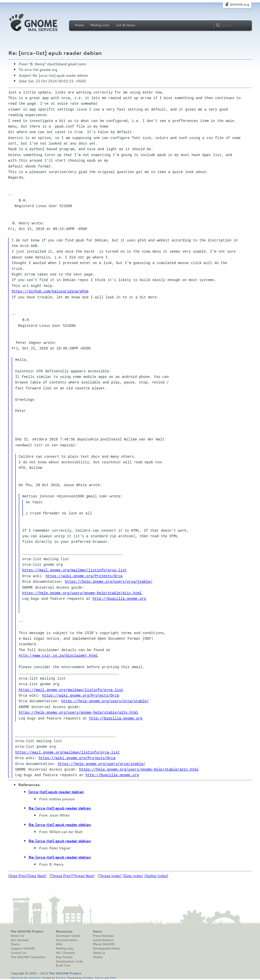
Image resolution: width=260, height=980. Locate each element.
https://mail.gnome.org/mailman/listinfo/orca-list (75, 570)
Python (99, 978)
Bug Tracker (64, 957)
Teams (15, 944)
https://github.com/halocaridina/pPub (50, 291)
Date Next (37, 876)
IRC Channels (66, 953)
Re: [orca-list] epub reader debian (60, 808)
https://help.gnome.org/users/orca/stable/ (109, 582)
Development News (107, 948)
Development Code (69, 961)
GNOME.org (239, 4)
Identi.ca (99, 953)
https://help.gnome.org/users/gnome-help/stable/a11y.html (82, 593)
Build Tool (63, 966)
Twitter (98, 957)
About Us (17, 936)
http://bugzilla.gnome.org (119, 599)
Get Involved (20, 940)
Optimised (17, 978)
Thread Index (110, 876)
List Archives (125, 25)
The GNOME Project (27, 931)
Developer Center (68, 936)
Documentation (67, 940)
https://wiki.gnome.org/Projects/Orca (84, 576)
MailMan (88, 978)
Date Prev (18, 876)
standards (35, 978)
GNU (113, 978)
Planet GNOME (104, 944)
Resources (64, 931)
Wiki (59, 944)
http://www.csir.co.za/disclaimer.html (58, 656)
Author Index (156, 876)
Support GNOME (23, 948)
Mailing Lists (100, 25)
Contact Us (19, 953)
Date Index (133, 876)
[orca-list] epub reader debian (56, 792)
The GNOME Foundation (28, 957)
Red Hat (61, 978)
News (97, 931)
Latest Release (103, 940)
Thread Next (83, 876)
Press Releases (103, 936)
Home (79, 25)
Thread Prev (61, 876)
